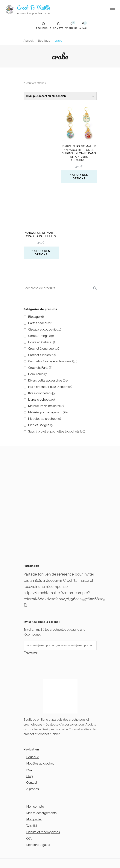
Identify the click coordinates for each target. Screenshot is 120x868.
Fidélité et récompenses (43, 832)
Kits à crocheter (39, 393)
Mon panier (34, 819)
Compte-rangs (38, 336)
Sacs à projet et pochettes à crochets (54, 431)
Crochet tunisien (40, 355)
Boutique (33, 757)
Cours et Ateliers (40, 342)
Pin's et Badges (39, 425)
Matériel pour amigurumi (45, 412)
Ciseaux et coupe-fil (42, 329)
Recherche (94, 288)
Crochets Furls (38, 368)
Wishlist (32, 826)
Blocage (34, 317)
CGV (29, 838)
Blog (30, 776)
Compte (58, 26)
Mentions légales (38, 845)
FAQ (29, 770)
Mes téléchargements (41, 813)
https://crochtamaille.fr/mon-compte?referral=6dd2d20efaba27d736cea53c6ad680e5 (60, 596)
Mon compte (35, 807)
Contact (32, 783)
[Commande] (60, 96)
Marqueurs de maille (42, 406)
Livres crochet (38, 400)
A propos (33, 789)
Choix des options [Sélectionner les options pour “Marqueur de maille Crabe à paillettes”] (42, 253)
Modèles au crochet (42, 419)
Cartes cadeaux (39, 323)
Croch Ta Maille (34, 7)
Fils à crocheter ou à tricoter (48, 387)
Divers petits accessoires (45, 380)
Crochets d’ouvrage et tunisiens (50, 361)
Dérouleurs (36, 374)
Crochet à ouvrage (41, 349)
